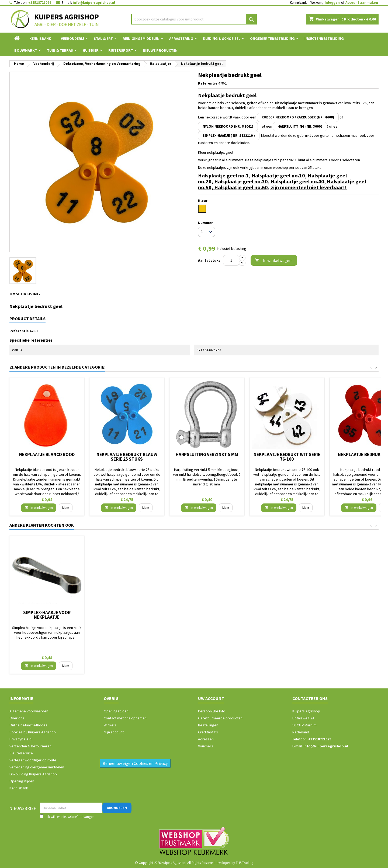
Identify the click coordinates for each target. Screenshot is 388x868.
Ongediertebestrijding (272, 38)
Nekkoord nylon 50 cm (207, 612)
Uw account (211, 698)
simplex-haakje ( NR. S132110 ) (229, 136)
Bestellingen (208, 725)
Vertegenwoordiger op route (33, 760)
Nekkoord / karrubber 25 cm (127, 612)
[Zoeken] (194, 19)
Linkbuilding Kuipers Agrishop (33, 774)
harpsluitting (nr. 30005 (300, 126)
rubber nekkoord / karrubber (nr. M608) (298, 117)
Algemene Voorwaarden (29, 711)
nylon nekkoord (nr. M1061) (228, 126)
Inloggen (332, 3)
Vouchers (206, 746)
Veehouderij (72, 38)
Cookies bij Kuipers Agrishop (33, 732)
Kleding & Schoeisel (222, 38)
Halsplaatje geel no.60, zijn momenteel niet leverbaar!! (280, 187)
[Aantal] (231, 260)
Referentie (208, 83)
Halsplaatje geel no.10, (280, 175)
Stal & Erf (103, 38)
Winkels (110, 725)
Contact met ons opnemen (125, 718)
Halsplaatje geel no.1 (223, 175)
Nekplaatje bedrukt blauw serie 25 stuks (127, 457)
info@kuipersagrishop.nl (94, 3)
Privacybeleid (20, 739)
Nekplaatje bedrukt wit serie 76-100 (287, 457)
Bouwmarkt (26, 50)
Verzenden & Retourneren (30, 746)
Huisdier (91, 50)
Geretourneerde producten (220, 718)
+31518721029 (40, 3)
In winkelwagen (273, 260)
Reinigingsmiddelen (141, 38)
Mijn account (114, 732)
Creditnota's (208, 732)
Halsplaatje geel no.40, (299, 181)
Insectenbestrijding (324, 38)
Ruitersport (121, 50)
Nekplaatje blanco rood (47, 454)
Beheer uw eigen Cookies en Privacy (135, 763)
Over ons (17, 718)
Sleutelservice (21, 753)
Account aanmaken (362, 3)
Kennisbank (298, 3)
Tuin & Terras (60, 50)
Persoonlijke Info (212, 711)
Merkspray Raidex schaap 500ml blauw (47, 615)
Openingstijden (22, 781)
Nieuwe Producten (160, 50)
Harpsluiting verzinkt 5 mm (207, 454)
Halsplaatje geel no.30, (242, 181)
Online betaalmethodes (28, 725)
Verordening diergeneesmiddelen (37, 767)
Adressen (206, 739)
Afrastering (181, 38)
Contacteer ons (310, 698)
